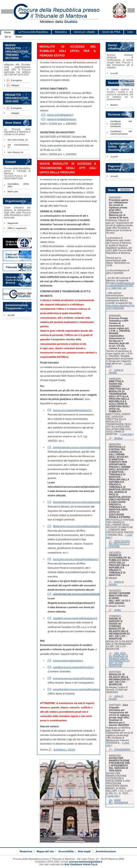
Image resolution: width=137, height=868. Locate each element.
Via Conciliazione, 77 (18, 146)
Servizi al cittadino (120, 47)
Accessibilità (66, 851)
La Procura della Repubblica (33, 32)
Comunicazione (122, 749)
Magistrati (13, 223)
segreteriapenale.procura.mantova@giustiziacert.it (79, 447)
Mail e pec (13, 191)
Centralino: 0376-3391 (18, 185)
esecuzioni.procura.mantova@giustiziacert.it (76, 559)
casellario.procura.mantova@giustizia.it (73, 667)
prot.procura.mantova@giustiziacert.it (72, 410)
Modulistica (61, 32)
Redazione (26, 851)
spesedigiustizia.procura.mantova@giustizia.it (76, 689)
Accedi (114, 73)
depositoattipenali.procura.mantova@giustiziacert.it (79, 502)
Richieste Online (119, 115)
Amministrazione (106, 851)
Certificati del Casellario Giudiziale (121, 124)
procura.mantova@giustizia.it (68, 661)
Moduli (114, 105)
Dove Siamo (13, 123)
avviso (117, 610)
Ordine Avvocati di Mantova (16, 243)
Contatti (11, 162)
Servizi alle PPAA (111, 32)
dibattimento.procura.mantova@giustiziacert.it (76, 526)
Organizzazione (16, 201)
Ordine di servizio (116, 583)
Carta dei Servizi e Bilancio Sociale (17, 256)
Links (130, 32)
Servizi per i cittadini (84, 32)
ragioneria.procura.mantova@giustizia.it (73, 678)
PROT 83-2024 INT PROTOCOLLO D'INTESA (119, 544)
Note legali (84, 851)
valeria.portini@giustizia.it (60, 115)
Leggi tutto (127, 434)
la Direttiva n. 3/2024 (64, 750)
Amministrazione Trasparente (17, 307)
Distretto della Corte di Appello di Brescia (17, 280)
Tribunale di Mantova (19, 267)
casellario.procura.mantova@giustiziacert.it (75, 618)
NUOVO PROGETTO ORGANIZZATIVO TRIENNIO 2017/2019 (17, 52)
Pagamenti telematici (115, 168)
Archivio (125, 190)
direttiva (118, 438)
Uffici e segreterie (17, 228)
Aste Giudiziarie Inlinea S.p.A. (81, 864)
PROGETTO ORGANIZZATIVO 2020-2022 (17, 98)
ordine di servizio (116, 371)
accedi (11, 315)
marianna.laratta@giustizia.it (62, 119)
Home (7, 32)
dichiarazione (121, 802)
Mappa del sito (45, 851)
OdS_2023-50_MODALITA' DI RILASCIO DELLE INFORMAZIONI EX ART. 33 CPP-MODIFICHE (119, 659)
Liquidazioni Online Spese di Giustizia (120, 147)
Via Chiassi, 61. (16, 152)
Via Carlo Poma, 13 (18, 140)
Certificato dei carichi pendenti (121, 133)
